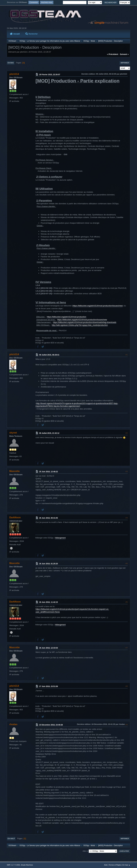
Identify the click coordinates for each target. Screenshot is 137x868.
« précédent (113, 54)
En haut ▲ (126, 865)
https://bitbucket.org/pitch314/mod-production (67, 317)
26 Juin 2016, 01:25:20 (49, 564)
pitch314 (14, 74)
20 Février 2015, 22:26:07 (50, 75)
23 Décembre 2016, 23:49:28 (51, 725)
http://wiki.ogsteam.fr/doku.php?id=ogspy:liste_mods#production (80, 325)
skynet (13, 433)
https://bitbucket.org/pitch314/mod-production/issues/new (97, 306)
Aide (106, 865)
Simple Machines (27, 865)
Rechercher (32, 34)
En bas (11, 63)
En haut (11, 839)
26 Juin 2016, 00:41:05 (49, 518)
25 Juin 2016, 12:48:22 (49, 472)
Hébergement (60, 538)
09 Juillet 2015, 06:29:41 (49, 355)
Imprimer (125, 63)
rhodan (13, 724)
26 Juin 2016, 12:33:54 (49, 648)
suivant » (124, 54)
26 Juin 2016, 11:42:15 (49, 602)
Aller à (85, 851)
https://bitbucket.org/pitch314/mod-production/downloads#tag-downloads (85, 322)
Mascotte (14, 471)
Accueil (15, 34)
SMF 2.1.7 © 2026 (13, 865)
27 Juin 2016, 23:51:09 (49, 686)
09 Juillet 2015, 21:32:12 (49, 433)
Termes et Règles (115, 865)
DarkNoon (15, 517)
